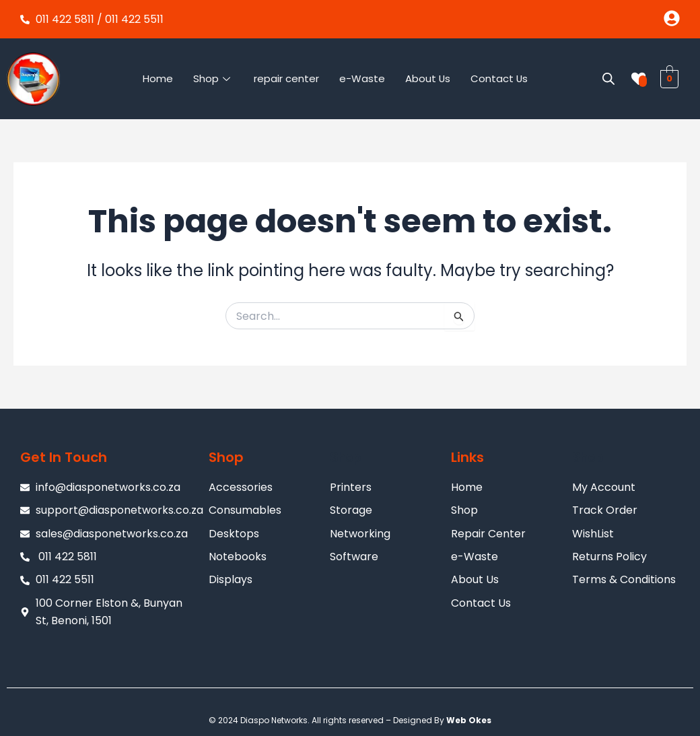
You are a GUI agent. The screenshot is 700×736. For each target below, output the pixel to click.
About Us (427, 78)
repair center (286, 78)
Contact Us (499, 78)
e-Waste (361, 78)
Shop (213, 78)
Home (157, 78)
